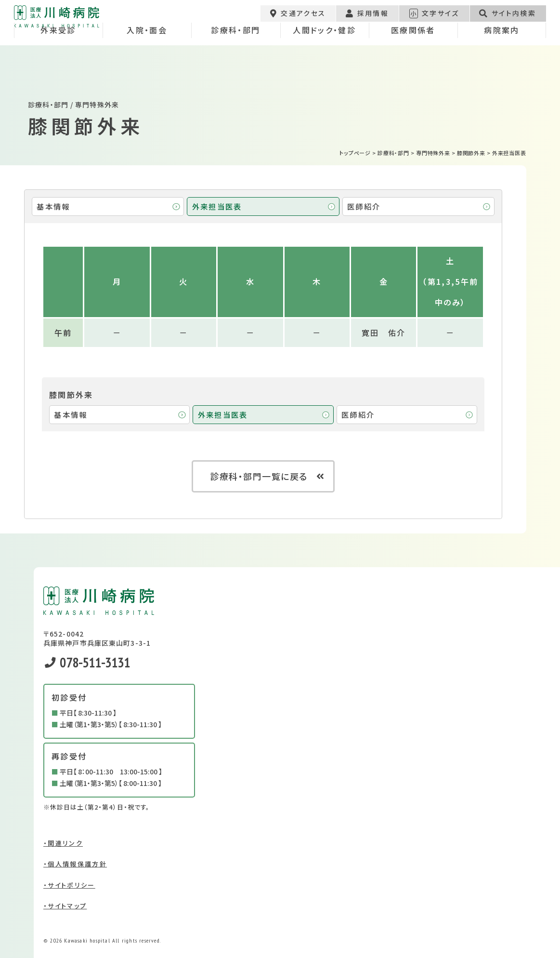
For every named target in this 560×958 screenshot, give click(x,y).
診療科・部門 (235, 60)
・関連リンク (63, 843)
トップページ (355, 153)
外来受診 (58, 60)
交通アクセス (298, 17)
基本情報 (53, 206)
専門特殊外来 (433, 153)
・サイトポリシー (69, 885)
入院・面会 (147, 60)
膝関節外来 (471, 153)
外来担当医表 (217, 206)
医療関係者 (413, 60)
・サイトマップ (65, 906)
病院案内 (501, 60)
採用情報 (367, 17)
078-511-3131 (87, 662)
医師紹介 (364, 206)
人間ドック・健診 (324, 60)
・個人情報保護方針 (75, 864)
